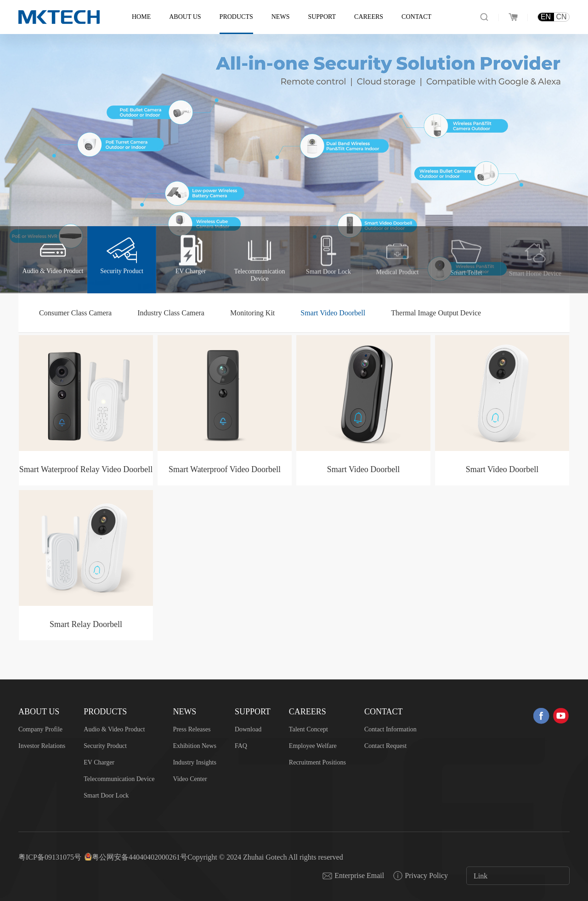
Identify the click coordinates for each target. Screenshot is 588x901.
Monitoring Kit (252, 313)
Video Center (190, 779)
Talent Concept (308, 729)
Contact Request (385, 746)
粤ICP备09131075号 (50, 857)
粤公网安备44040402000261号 (140, 857)
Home (141, 17)
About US (185, 17)
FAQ (241, 746)
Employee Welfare (313, 746)
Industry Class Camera (171, 313)
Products (236, 17)
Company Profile (40, 729)
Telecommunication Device (119, 779)
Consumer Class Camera (75, 313)
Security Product (105, 746)
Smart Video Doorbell (333, 313)
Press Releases (192, 729)
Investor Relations (42, 746)
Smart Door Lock (106, 796)
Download (248, 729)
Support (322, 17)
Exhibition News (195, 746)
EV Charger (99, 762)
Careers (369, 17)
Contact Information (390, 729)
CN (561, 17)
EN (546, 17)
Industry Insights (195, 762)
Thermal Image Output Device (436, 313)
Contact (416, 17)
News (281, 17)
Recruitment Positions (317, 762)
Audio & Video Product (114, 729)
